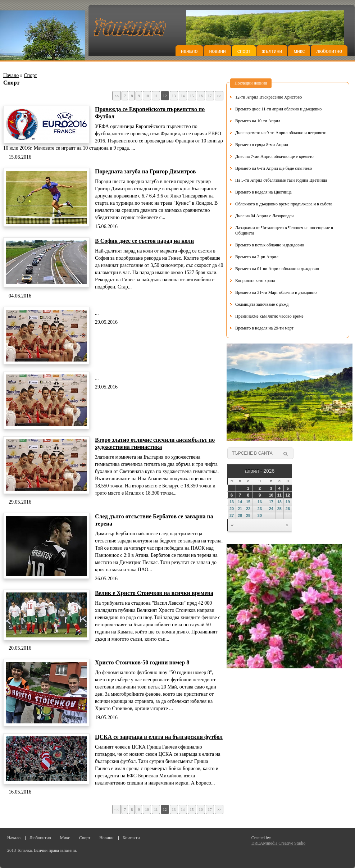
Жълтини (272, 51)
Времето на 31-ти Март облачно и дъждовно (276, 292)
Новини (217, 51)
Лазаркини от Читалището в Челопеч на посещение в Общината (284, 230)
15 (192, 96)
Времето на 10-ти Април (258, 121)
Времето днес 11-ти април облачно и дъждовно (278, 109)
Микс (299, 51)
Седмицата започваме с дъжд (262, 304)
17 (210, 96)
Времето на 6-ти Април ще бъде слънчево (274, 168)
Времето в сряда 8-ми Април (262, 145)
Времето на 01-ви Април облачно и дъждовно (277, 269)
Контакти (131, 838)
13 (174, 96)
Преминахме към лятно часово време (269, 316)
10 (147, 96)
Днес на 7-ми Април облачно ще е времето (274, 156)
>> (219, 96)
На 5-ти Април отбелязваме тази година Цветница (281, 180)
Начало (189, 51)
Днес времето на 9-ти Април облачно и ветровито (281, 133)
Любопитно (329, 51)
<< (117, 96)
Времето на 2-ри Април (257, 257)
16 (201, 96)
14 (183, 96)
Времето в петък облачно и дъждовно (270, 245)
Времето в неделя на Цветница (263, 192)
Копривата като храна (255, 281)
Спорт (244, 51)
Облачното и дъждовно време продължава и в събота (284, 204)
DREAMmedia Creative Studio (279, 843)
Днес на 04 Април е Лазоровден (265, 216)
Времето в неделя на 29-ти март (264, 328)
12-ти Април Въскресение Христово (268, 97)
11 (156, 96)
